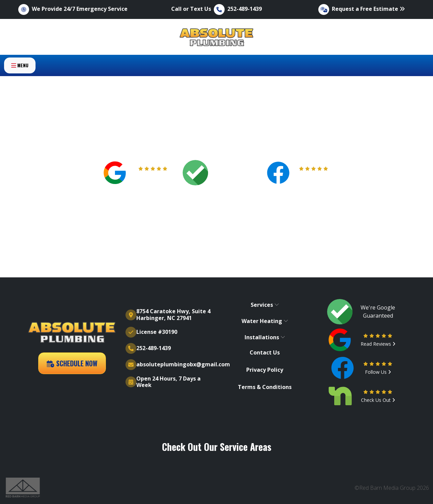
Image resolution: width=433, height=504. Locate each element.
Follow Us (314, 177)
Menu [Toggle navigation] (20, 76)
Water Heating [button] (265, 321)
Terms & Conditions (265, 387)
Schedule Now (72, 363)
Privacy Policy (265, 370)
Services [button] (265, 305)
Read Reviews (153, 177)
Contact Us (265, 353)
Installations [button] (265, 337)
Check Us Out (378, 400)
